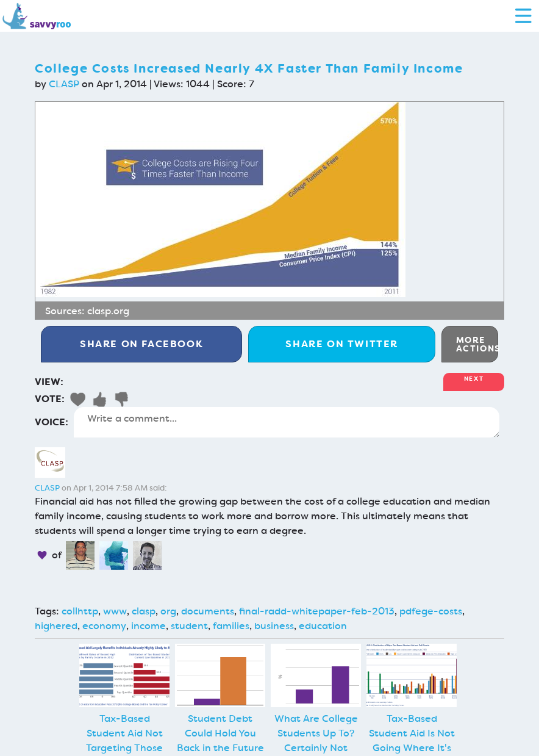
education (323, 626)
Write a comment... (287, 422)
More (477, 344)
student (189, 626)
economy (104, 626)
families (231, 626)
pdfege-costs (431, 611)
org (168, 611)
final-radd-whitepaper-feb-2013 (317, 611)
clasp (144, 611)
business (274, 626)
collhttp (80, 611)
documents (208, 611)
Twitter (342, 344)
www (115, 611)
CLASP (64, 84)
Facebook (141, 344)
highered (56, 626)
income (148, 626)
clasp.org (108, 311)
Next (474, 379)
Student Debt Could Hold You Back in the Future (220, 733)
